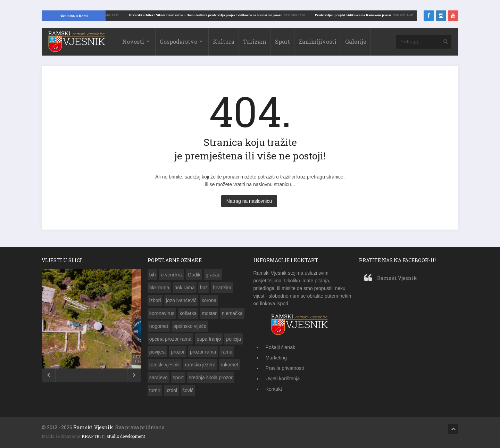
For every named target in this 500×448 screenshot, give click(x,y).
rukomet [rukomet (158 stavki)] (230, 365)
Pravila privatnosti (285, 368)
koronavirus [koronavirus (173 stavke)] (162, 313)
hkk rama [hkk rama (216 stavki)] (159, 288)
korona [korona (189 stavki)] (209, 300)
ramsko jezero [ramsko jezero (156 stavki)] (200, 365)
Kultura (224, 42)
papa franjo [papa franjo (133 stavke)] (209, 339)
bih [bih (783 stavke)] (153, 275)
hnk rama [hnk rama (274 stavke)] (184, 288)
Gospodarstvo (178, 42)
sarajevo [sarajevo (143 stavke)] (159, 378)
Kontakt (274, 389)
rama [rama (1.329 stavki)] (227, 352)
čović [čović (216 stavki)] (188, 390)
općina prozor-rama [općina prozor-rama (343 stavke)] (170, 339)
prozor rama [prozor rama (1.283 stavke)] (203, 352)
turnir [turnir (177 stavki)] (155, 390)
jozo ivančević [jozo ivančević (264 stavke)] (181, 300)
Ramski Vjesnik (397, 278)
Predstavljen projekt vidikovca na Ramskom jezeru (141, 15)
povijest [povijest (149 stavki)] (157, 352)
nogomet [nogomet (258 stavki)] (159, 326)
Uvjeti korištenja (283, 379)
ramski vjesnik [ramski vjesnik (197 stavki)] (165, 365)
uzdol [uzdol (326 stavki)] (171, 390)
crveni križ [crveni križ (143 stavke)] (172, 275)
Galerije (356, 42)
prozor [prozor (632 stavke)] (178, 352)
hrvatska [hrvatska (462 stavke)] (222, 288)
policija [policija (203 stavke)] (234, 339)
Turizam (255, 42)
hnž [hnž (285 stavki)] (204, 288)
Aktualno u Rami (73, 16)
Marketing (276, 358)
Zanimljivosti (318, 42)
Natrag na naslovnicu (249, 201)
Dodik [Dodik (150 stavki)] (194, 275)
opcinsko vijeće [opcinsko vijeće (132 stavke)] (190, 326)
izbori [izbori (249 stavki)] (155, 300)
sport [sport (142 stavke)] (178, 378)
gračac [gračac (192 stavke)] (213, 275)
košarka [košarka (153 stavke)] (188, 313)
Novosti (133, 42)
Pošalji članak (281, 347)
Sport (282, 42)
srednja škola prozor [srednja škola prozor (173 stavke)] (211, 378)
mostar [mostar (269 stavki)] (209, 313)
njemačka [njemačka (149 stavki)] (232, 313)
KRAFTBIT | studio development (113, 436)
